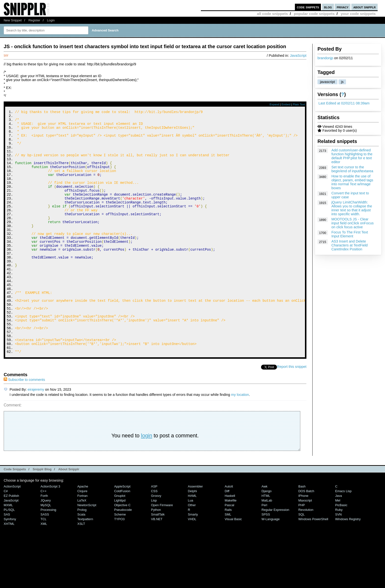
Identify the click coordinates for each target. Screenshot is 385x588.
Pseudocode (123, 555)
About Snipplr (69, 515)
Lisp (154, 546)
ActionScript (12, 532)
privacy (343, 7)
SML (228, 560)
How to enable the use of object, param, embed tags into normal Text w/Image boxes (352, 182)
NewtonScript (87, 551)
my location (240, 440)
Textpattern (85, 565)
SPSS (266, 560)
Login (51, 20)
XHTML (9, 569)
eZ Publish (11, 541)
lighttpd (120, 546)
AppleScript (122, 532)
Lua (191, 546)
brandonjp (325, 58)
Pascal (229, 551)
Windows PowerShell (313, 565)
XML (44, 569)
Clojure (82, 537)
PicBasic (341, 551)
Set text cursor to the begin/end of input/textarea (352, 169)
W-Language (271, 565)
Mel (338, 546)
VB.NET (157, 565)
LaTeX (82, 546)
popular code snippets (314, 14)
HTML (266, 541)
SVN (338, 560)
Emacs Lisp (343, 537)
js (342, 82)
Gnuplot (120, 541)
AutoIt (229, 532)
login (147, 481)
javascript (327, 82)
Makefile (231, 546)
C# (6, 537)
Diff (227, 537)
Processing (48, 555)
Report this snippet (292, 412)
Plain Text (299, 104)
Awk (264, 532)
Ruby (339, 555)
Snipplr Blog (42, 515)
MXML (8, 551)
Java (338, 541)
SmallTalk (158, 560)
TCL (43, 565)
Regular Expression (275, 555)
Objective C (122, 551)
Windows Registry (348, 565)
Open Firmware (162, 551)
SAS (7, 560)
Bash (302, 532)
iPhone (303, 541)
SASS (45, 560)
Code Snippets (15, 515)
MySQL (46, 551)
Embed (286, 104)
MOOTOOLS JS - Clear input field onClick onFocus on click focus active (353, 223)
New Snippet (13, 20)
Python (156, 555)
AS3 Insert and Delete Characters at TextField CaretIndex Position (350, 245)
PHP (302, 551)
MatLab (267, 546)
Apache (83, 532)
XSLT (81, 569)
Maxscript (305, 546)
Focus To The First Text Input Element (350, 234)
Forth (44, 541)
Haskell (230, 541)
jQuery (46, 546)
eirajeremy (36, 435)
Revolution (306, 555)
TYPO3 (119, 565)
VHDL (192, 565)
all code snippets (272, 14)
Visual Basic (233, 565)
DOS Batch (306, 537)
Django (267, 537)
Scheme (120, 560)
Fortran (82, 541)
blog (328, 7)
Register (34, 20)
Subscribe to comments (24, 425)
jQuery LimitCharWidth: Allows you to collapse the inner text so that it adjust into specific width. (352, 208)
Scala (81, 560)
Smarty (193, 560)
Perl (264, 551)
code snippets (308, 7)
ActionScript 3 (50, 532)
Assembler (195, 532)
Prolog (82, 555)
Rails (228, 555)
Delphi (192, 537)
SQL (302, 560)
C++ (43, 537)
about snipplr (364, 7)
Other (192, 551)
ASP (154, 532)
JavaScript (298, 56)
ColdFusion (122, 537)
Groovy (156, 541)
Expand (274, 104)
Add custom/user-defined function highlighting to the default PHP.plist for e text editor (352, 156)
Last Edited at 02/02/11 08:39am (344, 103)
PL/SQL (9, 555)
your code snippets (358, 14)
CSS (154, 537)
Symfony (10, 565)
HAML (192, 541)
